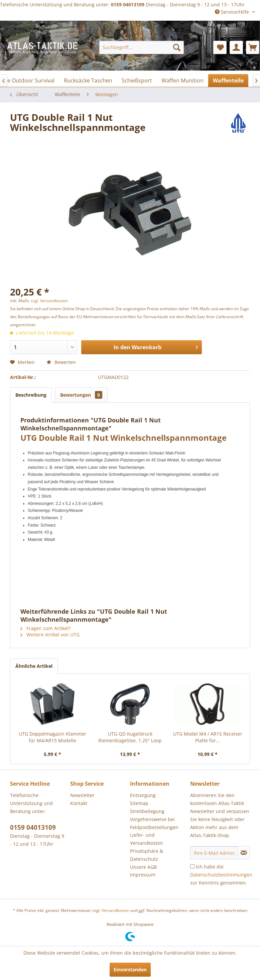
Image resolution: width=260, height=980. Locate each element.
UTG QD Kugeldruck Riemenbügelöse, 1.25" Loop (130, 737)
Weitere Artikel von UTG (50, 635)
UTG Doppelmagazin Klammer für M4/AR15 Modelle (52, 737)
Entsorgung (143, 795)
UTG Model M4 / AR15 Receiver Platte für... (208, 737)
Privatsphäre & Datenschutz (147, 855)
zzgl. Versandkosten (49, 301)
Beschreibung (31, 395)
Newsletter (82, 795)
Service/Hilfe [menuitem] (233, 12)
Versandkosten (115, 910)
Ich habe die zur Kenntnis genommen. (221, 875)
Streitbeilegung (147, 811)
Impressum (143, 875)
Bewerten (61, 362)
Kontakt (79, 803)
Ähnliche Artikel (34, 666)
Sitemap (139, 803)
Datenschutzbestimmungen (221, 875)
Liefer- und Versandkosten (147, 839)
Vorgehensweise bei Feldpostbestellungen (154, 823)
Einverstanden (130, 969)
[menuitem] (142, 47)
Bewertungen (81, 395)
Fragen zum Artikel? (45, 628)
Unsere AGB (143, 867)
